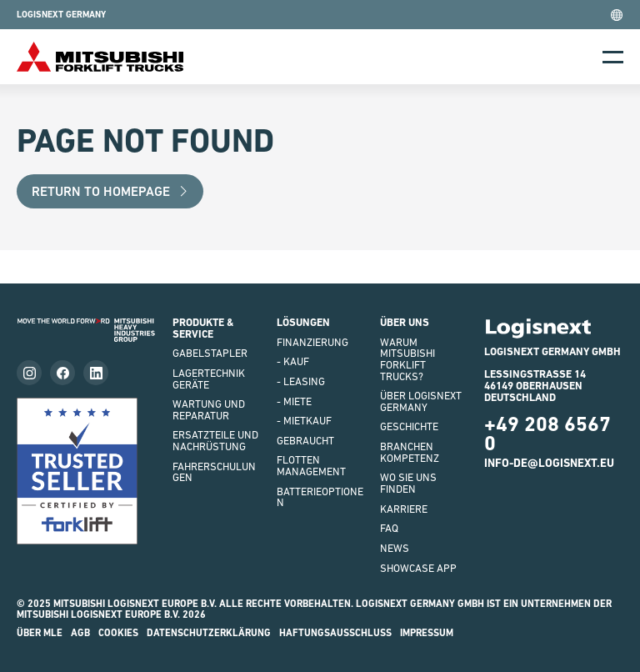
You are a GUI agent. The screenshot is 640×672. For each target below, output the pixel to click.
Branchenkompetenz (410, 452)
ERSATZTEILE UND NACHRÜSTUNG (215, 441)
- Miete (294, 401)
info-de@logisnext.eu (549, 463)
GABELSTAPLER (210, 353)
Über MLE (40, 633)
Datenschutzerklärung (209, 633)
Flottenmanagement (311, 466)
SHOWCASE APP (418, 568)
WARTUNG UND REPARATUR (209, 410)
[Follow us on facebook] (62, 373)
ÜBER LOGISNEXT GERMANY (421, 401)
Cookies (118, 633)
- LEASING (301, 381)
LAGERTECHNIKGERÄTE (209, 379)
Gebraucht (305, 441)
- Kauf (293, 361)
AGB (80, 633)
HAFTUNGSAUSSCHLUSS (335, 633)
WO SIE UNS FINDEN (408, 483)
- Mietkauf (304, 421)
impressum (427, 633)
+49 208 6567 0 (547, 434)
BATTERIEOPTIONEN (320, 497)
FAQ (389, 528)
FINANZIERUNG (312, 342)
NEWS (395, 548)
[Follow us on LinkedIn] (96, 373)
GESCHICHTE (409, 426)
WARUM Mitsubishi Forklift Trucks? (407, 359)
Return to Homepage (110, 191)
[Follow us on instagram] (29, 373)
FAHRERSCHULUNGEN (214, 472)
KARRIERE (404, 509)
